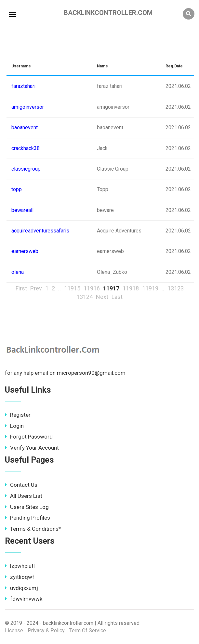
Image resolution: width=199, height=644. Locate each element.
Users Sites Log (27, 507)
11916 (92, 288)
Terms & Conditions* (33, 529)
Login (14, 426)
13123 (176, 288)
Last (117, 297)
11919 (150, 288)
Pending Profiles (27, 518)
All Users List (24, 496)
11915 (72, 288)
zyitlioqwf (20, 577)
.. (60, 288)
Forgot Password (29, 437)
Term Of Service (88, 630)
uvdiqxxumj (21, 588)
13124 (85, 297)
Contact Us (21, 485)
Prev (36, 288)
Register (18, 415)
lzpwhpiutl (20, 566)
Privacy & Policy (46, 630)
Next (102, 297)
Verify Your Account (32, 448)
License (14, 630)
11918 (131, 288)
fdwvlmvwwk (24, 599)
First (21, 288)
